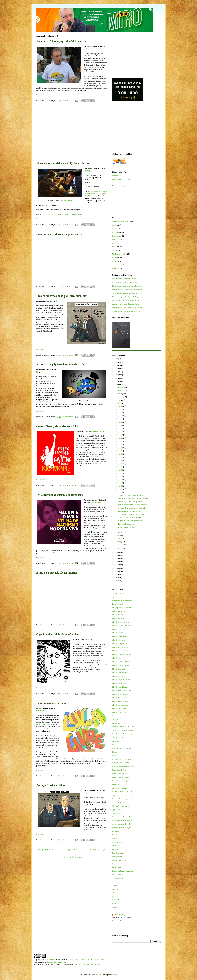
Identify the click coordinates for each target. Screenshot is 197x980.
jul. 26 (121, 419)
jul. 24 (121, 425)
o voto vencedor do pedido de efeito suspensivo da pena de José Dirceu (96, 194)
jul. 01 (121, 492)
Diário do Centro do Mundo (121, 748)
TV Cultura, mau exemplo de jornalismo (60, 495)
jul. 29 (121, 412)
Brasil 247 (116, 716)
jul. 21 (121, 435)
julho (119, 403)
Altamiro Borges (121, 915)
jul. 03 (121, 486)
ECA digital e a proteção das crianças (124, 282)
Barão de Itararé (117, 604)
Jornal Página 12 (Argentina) (122, 781)
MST (114, 795)
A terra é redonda (118, 593)
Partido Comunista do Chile (121, 824)
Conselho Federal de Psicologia (123, 734)
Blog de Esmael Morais (120, 637)
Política (115, 261)
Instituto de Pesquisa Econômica (123, 766)
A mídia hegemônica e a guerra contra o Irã (126, 311)
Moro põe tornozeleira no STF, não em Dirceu (63, 163)
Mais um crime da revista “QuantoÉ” (124, 279)
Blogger (114, 975)
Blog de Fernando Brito (120, 640)
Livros (114, 243)
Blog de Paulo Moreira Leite (122, 691)
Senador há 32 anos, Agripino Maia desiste (61, 41)
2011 (117, 571)
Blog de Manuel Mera (119, 673)
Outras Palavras (117, 813)
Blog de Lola (116, 658)
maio (119, 535)
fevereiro (120, 545)
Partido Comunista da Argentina (123, 821)
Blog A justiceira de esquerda (122, 608)
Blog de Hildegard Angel (120, 644)
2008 (117, 581)
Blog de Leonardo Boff (120, 651)
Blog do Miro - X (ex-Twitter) (122, 179)
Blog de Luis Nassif (119, 669)
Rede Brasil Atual (98, 431)
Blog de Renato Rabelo (120, 694)
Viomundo (116, 907)
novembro (120, 390)
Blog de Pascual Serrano (120, 687)
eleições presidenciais (43, 724)
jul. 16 (121, 448)
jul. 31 (121, 406)
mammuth (97, 975)
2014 (117, 562)
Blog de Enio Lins (118, 633)
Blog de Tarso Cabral (119, 709)
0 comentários (68, 101)
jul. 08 (121, 473)
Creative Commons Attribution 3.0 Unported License (86, 960)
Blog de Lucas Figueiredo (121, 662)
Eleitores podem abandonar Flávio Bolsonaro (127, 286)
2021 (117, 375)
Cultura (115, 229)
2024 (117, 365)
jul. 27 (121, 416)
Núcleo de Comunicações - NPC (123, 799)
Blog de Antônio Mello (120, 611)
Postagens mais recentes (46, 850)
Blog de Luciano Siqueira (121, 665)
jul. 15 (121, 451)
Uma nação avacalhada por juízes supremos (62, 296)
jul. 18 (121, 444)
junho (119, 532)
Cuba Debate (116, 741)
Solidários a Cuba (118, 878)
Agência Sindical (118, 597)
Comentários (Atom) (75, 857)
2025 (117, 362)
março (119, 542)
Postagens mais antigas (98, 850)
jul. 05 (121, 480)
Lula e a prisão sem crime (51, 703)
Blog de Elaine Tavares (120, 629)
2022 (117, 372)
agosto (119, 400)
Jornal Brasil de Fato (119, 770)
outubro (119, 394)
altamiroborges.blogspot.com (56, 962)
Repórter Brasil (117, 857)
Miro (114, 250)
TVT (114, 893)
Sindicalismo (116, 265)
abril (118, 538)
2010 (117, 574)
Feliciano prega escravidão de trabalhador (126, 304)
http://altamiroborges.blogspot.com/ (88, 964)
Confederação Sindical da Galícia (123, 730)
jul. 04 (121, 483)
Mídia (114, 247)
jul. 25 (121, 422)
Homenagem (116, 236)
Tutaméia (115, 889)
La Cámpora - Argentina (120, 788)
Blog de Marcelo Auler (120, 676)
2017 (117, 552)
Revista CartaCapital (119, 860)
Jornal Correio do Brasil (120, 774)
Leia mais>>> (41, 95)
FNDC (114, 756)
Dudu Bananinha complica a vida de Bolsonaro (128, 308)
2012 (117, 568)
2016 (117, 555)
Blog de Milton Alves (119, 683)
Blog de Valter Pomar (119, 712)
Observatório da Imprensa (121, 806)
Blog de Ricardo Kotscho (121, 702)
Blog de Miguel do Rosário (121, 680)
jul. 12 (121, 460)
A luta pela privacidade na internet (57, 573)
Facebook (115, 176)
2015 (117, 558)
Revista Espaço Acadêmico (121, 864)
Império (115, 240)
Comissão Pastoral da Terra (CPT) (123, 727)
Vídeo (114, 269)
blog (57, 301)
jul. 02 (121, 489)
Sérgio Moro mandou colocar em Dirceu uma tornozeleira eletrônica (62, 214)
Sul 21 (114, 882)
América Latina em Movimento (123, 600)
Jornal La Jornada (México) (121, 777)
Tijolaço (88, 171)
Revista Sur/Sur (117, 875)
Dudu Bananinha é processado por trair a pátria (128, 290)
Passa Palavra (117, 831)
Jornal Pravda (117, 784)
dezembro (120, 387)
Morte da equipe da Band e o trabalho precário (127, 297)
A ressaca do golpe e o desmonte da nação (60, 364)
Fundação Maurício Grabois (121, 759)
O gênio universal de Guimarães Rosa (58, 634)
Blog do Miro (38, 960)
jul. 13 (121, 457)
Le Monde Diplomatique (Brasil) (123, 792)
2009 (117, 578)
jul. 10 (121, 467)
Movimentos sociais (119, 254)
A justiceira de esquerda (65, 200)
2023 (117, 369)
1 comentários (68, 776)
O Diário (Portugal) (119, 803)
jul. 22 (121, 432)
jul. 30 (121, 409)
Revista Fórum (117, 867)
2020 (117, 378)
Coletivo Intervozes (119, 723)
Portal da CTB (117, 842)
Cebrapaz (115, 720)
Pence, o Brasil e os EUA (51, 785)
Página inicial (72, 850)
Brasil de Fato (96, 502)
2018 (117, 385)
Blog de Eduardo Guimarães (121, 626)
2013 (117, 565)
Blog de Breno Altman (120, 619)
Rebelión (115, 849)
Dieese (114, 752)
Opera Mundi (117, 810)
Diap (114, 745)
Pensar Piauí (116, 839)
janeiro (119, 548)
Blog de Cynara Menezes (120, 622)
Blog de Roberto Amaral (120, 705)
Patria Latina (116, 835)
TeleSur (115, 886)
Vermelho (88, 640)
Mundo (115, 258)
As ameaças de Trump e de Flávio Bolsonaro (127, 301)
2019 (117, 381)
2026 (117, 359)
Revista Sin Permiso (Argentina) (123, 871)
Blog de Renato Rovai (119, 698)
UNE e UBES (117, 900)
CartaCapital (41, 711)
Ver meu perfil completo (120, 921)
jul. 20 (121, 438)
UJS (114, 896)
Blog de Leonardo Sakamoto (122, 655)
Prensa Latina (117, 846)
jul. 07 (121, 476)
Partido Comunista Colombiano (123, 817)
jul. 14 (121, 454)
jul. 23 (121, 428)
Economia (116, 232)
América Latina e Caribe (120, 222)
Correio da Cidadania (119, 738)
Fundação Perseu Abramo (121, 763)
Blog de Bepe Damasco (120, 615)
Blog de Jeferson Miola (120, 647)
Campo (115, 225)
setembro (120, 397)
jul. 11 (121, 464)
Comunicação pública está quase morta (59, 234)
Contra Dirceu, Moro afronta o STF (57, 426)
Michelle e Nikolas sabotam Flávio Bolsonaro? (128, 293)
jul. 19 (121, 441)
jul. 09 (121, 470)
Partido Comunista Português (122, 828)
